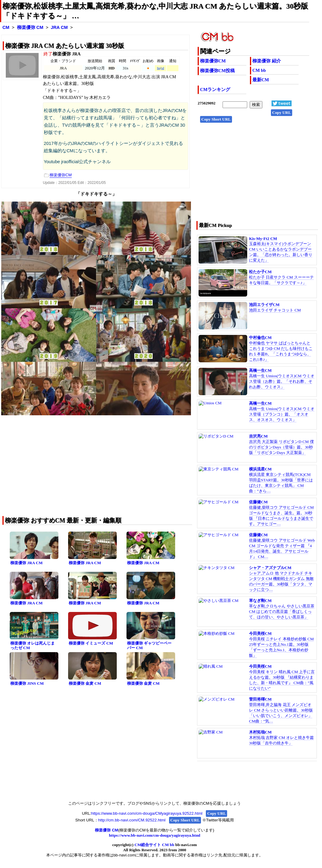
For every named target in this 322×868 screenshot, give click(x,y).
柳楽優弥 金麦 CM (85, 683)
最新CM (261, 80)
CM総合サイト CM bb (154, 845)
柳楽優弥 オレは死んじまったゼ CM (33, 645)
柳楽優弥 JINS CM (27, 683)
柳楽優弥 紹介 (267, 61)
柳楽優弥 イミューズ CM (91, 643)
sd (163, 68)
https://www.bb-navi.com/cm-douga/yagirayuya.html (154, 835)
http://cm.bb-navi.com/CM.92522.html (132, 820)
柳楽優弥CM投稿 (217, 71)
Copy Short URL (216, 119)
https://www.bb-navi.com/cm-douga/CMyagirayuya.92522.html (147, 813)
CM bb (259, 70)
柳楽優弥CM (213, 61)
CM (6, 27)
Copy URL (282, 112)
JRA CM (59, 27)
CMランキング (215, 90)
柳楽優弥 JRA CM (26, 563)
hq (159, 68)
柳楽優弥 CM (30, 27)
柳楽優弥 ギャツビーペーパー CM (149, 645)
